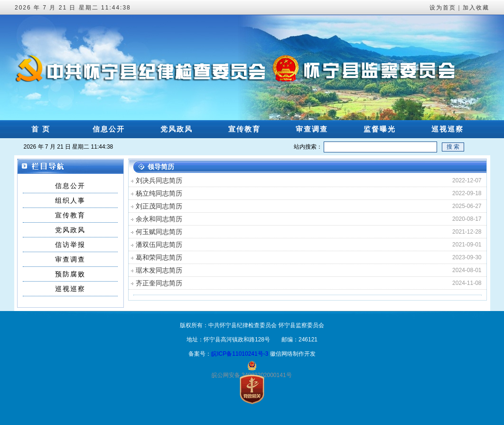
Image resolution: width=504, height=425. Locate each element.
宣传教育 (244, 129)
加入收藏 (476, 8)
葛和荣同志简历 (159, 257)
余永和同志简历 (159, 219)
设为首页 (443, 8)
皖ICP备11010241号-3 (240, 354)
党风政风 (177, 129)
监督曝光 (380, 129)
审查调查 (312, 129)
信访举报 (70, 245)
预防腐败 (70, 274)
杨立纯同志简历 (159, 193)
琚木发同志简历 (159, 270)
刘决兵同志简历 (159, 180)
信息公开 (109, 129)
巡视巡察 (448, 129)
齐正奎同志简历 (159, 283)
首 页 (41, 129)
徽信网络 (281, 354)
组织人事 (70, 200)
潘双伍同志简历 (159, 245)
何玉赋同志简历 (159, 232)
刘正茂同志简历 (159, 206)
